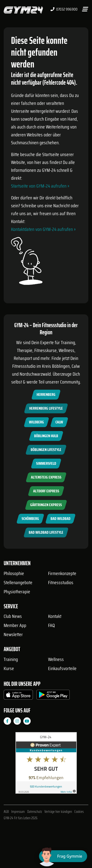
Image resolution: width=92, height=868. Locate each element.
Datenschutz (35, 812)
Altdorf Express (46, 491)
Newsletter (13, 634)
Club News (13, 616)
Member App (15, 625)
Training (11, 659)
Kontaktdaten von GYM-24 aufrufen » (43, 229)
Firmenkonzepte (62, 573)
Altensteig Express (46, 477)
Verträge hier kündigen (58, 812)
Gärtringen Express (46, 505)
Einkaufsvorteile (62, 668)
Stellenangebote (18, 582)
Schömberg (30, 519)
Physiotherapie (17, 592)
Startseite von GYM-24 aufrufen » (40, 186)
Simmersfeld (46, 463)
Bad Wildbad (60, 519)
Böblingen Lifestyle (46, 450)
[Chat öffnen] (63, 856)
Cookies (79, 812)
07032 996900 (64, 9)
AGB (6, 812)
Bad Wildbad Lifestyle (46, 532)
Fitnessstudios (61, 582)
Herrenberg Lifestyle (46, 408)
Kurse (9, 668)
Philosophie (14, 573)
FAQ (51, 625)
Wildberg (36, 422)
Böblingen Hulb (46, 436)
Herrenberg (46, 394)
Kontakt (55, 616)
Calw (59, 422)
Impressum (18, 812)
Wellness (56, 659)
